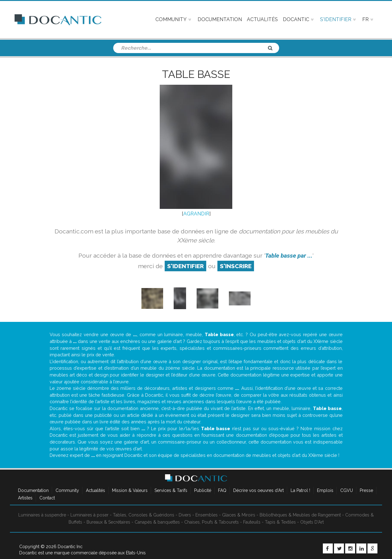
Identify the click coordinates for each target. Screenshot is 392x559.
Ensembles (207, 515)
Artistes (25, 498)
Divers (185, 515)
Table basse (196, 74)
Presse (366, 490)
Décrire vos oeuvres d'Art (258, 490)
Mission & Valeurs (130, 490)
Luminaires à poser (89, 515)
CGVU (347, 490)
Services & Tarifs (171, 490)
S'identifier (185, 266)
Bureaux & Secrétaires (108, 522)
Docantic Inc (70, 547)
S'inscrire (236, 266)
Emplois (325, 490)
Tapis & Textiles (280, 522)
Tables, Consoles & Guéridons (144, 515)
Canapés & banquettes (157, 522)
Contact (47, 498)
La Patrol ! (300, 490)
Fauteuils (252, 522)
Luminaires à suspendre (42, 515)
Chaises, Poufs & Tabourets (212, 522)
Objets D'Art (312, 522)
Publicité (203, 490)
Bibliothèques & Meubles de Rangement (300, 515)
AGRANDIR (196, 214)
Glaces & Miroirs (239, 515)
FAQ (222, 490)
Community (67, 490)
